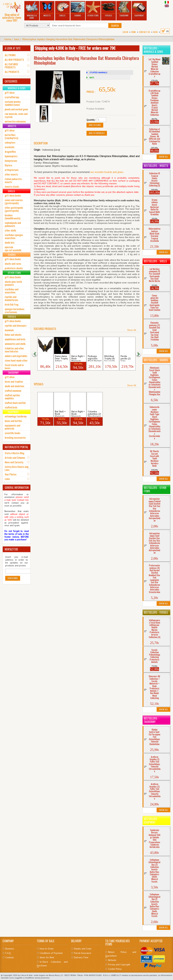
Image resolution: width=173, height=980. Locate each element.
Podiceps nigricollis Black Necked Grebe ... (95, 358)
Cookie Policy (115, 969)
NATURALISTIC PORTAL (16, 447)
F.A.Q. (8, 953)
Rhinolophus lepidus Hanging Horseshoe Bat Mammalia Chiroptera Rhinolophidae (68, 39)
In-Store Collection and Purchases (52, 964)
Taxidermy (124, 9)
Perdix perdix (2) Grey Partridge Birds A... (126, 358)
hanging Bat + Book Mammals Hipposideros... (45, 413)
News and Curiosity (14, 462)
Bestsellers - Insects (156, 166)
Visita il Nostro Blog (15, 453)
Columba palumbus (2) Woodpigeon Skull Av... (94, 413)
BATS (92, 78)
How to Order (47, 949)
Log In (125, 32)
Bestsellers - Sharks (156, 360)
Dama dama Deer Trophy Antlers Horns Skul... (61, 358)
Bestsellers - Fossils (156, 612)
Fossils (108, 9)
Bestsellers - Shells (155, 261)
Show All (132, 330)
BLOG (155, 32)
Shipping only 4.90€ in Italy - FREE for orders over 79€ (75, 48)
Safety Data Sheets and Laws (16, 468)
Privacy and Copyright (119, 964)
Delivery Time (81, 957)
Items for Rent (47, 957)
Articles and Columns (15, 458)
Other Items (93, 9)
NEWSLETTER (11, 549)
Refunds (112, 960)
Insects (47, 9)
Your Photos (11, 474)
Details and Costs (83, 949)
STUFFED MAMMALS (98, 72)
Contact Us (145, 32)
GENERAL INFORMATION (17, 488)
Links (7, 479)
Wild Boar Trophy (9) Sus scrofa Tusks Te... (110, 358)
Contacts (10, 957)
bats (17, 39)
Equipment (139, 9)
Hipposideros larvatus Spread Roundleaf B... (45, 358)
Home (134, 32)
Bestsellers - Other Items (155, 489)
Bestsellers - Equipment (151, 821)
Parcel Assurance (83, 953)
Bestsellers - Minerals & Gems (153, 50)
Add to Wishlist (97, 133)
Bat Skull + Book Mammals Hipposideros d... (62, 413)
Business (10, 949)
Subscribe (13, 578)
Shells (62, 9)
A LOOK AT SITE (13, 48)
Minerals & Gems (32, 10)
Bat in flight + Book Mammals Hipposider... (78, 358)
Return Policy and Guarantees (121, 954)
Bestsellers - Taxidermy (151, 720)
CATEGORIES (11, 81)
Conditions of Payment (51, 953)
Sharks (78, 9)
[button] (36, 354)
